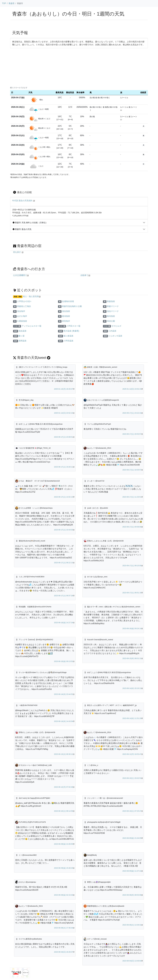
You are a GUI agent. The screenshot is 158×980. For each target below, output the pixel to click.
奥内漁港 (111, 316)
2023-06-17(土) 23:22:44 (132, 413)
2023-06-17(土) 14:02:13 (64, 497)
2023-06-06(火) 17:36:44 (64, 928)
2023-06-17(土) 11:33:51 (132, 497)
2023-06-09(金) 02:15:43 (64, 895)
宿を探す (17, 252)
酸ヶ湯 (21, 336)
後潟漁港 (66, 316)
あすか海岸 (22, 316)
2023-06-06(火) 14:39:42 (132, 925)
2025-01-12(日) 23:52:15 (132, 389)
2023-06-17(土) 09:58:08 (132, 527)
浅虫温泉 (22, 331)
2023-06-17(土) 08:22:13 (64, 563)
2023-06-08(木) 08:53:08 (132, 895)
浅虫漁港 (66, 311)
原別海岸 (66, 321)
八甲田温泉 (68, 341)
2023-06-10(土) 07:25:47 (132, 811)
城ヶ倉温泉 (68, 336)
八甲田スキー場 (73, 326)
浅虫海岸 (21, 311)
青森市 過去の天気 (22, 229)
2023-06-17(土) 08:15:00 (132, 566)
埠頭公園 (111, 321)
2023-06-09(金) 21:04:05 (132, 838)
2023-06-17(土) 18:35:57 (132, 470)
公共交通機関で (20, 275)
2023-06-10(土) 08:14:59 (64, 811)
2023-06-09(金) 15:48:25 (64, 868)
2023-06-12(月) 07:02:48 (64, 787)
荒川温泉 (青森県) (71, 331)
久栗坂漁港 (22, 321)
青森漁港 (111, 301)
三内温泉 (112, 331)
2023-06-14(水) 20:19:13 (132, 688)
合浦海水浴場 (68, 301)
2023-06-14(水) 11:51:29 (132, 718)
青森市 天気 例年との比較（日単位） (30, 223)
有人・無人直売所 (31, 296)
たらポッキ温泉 (115, 336)
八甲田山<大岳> (24, 301)
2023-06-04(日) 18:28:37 (64, 952)
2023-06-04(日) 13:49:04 (132, 961)
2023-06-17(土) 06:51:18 (132, 593)
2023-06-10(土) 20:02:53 (132, 778)
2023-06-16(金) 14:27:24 (64, 623)
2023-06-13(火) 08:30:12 (64, 754)
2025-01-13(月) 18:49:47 (64, 389)
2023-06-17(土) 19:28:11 (64, 467)
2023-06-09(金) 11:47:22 (132, 871)
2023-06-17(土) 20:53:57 (132, 434)
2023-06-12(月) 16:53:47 (132, 754)
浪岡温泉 (22, 341)
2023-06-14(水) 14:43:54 (64, 721)
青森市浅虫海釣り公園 (72, 306)
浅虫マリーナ (113, 311)
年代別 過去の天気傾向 (22, 201)
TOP (4, 3)
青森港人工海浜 (24, 306)
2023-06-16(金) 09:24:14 (132, 628)
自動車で (84, 275)
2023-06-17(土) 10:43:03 (64, 530)
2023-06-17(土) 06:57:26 (64, 596)
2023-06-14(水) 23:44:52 (64, 694)
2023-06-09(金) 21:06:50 (64, 844)
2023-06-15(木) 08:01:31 (132, 658)
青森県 (11, 3)
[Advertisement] (79, 67)
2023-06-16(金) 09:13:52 (64, 661)
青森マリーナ (113, 306)
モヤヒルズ (116, 326)
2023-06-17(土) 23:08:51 (64, 437)
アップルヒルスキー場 (31, 326)
